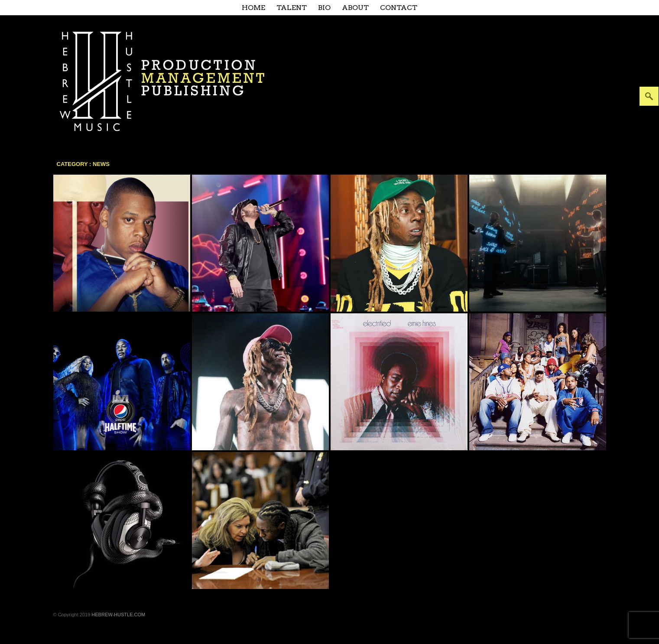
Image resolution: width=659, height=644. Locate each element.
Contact (399, 8)
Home (253, 8)
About (355, 8)
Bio (324, 8)
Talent (292, 8)
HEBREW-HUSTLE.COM (118, 615)
